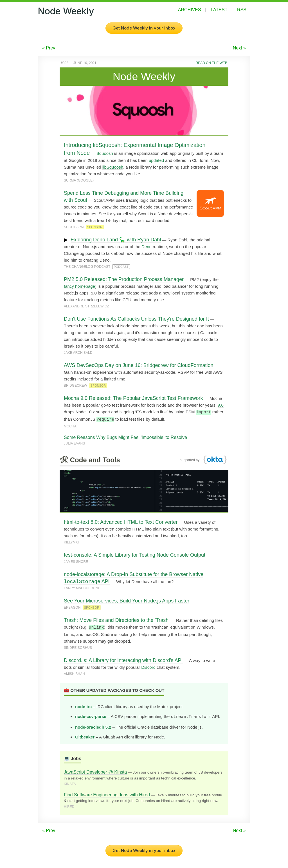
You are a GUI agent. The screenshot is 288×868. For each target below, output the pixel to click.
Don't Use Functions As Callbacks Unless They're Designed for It (136, 319)
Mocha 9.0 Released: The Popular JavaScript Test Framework (133, 398)
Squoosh (105, 153)
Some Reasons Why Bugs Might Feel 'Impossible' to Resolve (125, 437)
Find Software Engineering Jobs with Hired (107, 793)
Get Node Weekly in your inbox (144, 28)
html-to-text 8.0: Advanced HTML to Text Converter (121, 522)
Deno (147, 247)
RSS (242, 10)
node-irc (83, 706)
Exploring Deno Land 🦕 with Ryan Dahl (116, 240)
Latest (219, 10)
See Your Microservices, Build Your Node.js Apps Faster (127, 600)
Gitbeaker (85, 736)
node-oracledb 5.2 (93, 726)
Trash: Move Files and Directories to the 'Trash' (117, 620)
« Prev (49, 48)
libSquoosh (113, 167)
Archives (190, 10)
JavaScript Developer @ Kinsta (95, 770)
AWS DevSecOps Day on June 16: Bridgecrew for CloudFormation (139, 365)
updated (156, 160)
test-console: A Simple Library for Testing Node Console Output (135, 554)
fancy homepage (79, 286)
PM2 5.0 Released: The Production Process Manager (124, 279)
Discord (148, 666)
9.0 (221, 405)
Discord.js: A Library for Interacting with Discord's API (123, 660)
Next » (239, 48)
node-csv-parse (91, 716)
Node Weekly (66, 11)
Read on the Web (211, 63)
